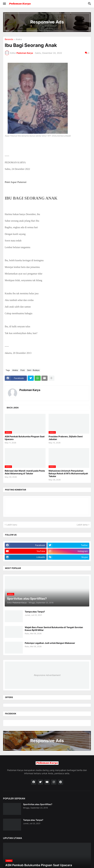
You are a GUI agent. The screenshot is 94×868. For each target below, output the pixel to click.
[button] (4, 4)
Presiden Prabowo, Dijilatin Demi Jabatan (66, 438)
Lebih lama (82, 525)
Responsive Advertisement (47, 675)
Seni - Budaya (33, 370)
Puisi (23, 370)
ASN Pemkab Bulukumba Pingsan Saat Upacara (25, 438)
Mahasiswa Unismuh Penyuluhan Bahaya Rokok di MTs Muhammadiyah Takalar (68, 473)
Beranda (9, 39)
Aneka (19, 39)
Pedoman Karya (30, 390)
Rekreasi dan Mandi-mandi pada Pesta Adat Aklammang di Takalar (25, 472)
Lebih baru (12, 525)
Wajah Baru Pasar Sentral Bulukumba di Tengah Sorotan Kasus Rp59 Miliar (54, 629)
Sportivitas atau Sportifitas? (38, 804)
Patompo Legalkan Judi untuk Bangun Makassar (50, 643)
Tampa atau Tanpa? (35, 612)
